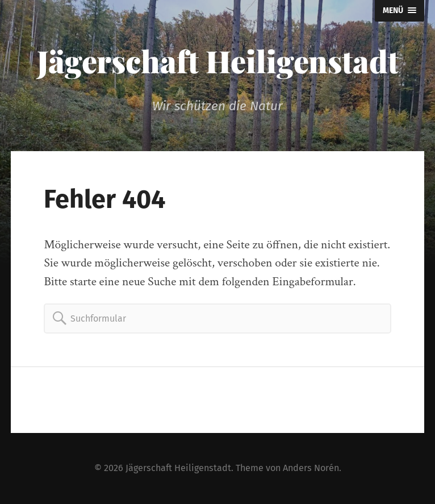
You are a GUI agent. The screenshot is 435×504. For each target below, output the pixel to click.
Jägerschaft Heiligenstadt (218, 61)
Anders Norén (311, 468)
